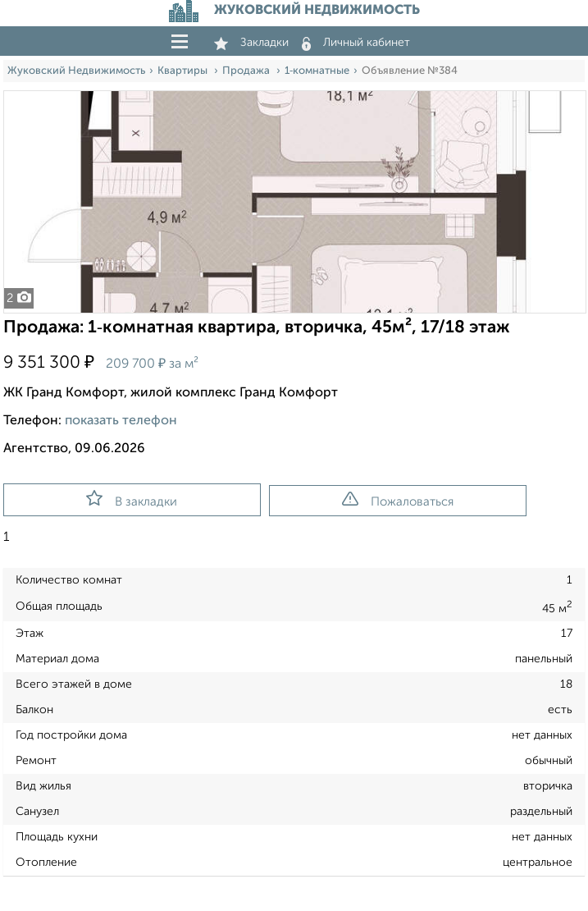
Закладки (251, 43)
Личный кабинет (356, 43)
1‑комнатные (317, 71)
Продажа (247, 71)
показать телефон (121, 421)
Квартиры (184, 71)
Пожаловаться (398, 500)
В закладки (132, 499)
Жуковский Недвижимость (76, 71)
